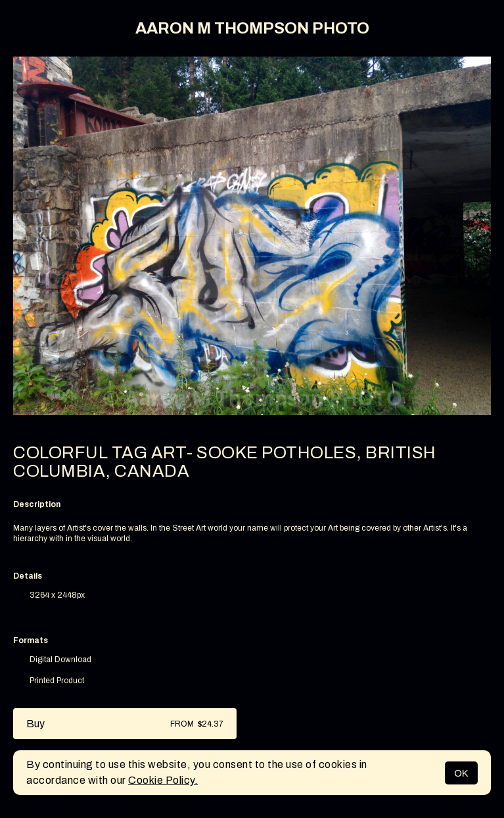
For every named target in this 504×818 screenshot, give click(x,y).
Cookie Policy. (163, 780)
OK (461, 773)
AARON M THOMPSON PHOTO (252, 28)
